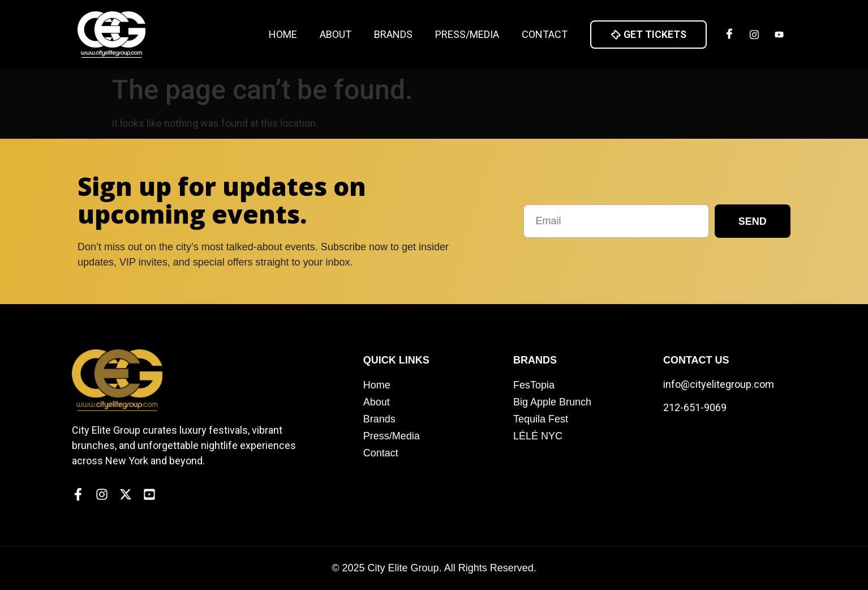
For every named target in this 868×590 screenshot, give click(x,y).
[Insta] (754, 35)
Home (283, 34)
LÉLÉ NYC (538, 436)
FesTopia (534, 385)
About (336, 34)
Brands (393, 34)
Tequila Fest (541, 419)
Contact (545, 34)
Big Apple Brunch (552, 402)
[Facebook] (729, 35)
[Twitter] (779, 35)
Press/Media (467, 34)
